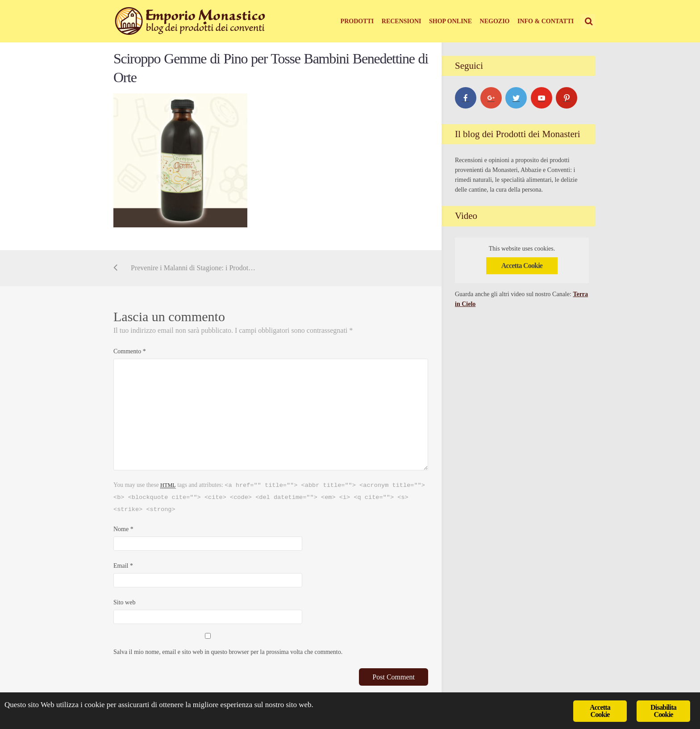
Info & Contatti (546, 21)
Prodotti (357, 21)
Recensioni (402, 21)
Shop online (450, 21)
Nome (123, 529)
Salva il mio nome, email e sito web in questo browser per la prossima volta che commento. (228, 652)
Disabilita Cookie (663, 711)
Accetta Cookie (522, 266)
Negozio (495, 21)
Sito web (124, 602)
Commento (130, 351)
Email (123, 566)
